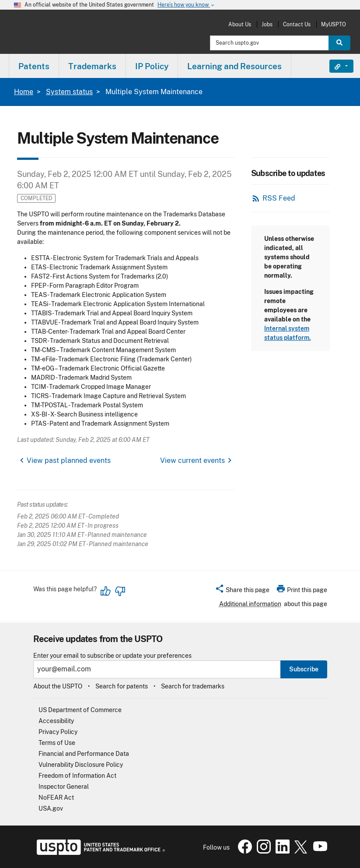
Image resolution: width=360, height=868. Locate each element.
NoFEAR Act (56, 797)
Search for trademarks (193, 686)
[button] (242, 591)
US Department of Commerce (80, 710)
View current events (192, 460)
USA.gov (51, 808)
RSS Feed (279, 198)
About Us (240, 24)
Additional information (250, 604)
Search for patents (122, 686)
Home (24, 92)
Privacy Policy (58, 732)
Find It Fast (335, 66)
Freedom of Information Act (77, 776)
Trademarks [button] (92, 66)
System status (69, 92)
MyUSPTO (334, 24)
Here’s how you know (186, 5)
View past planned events (69, 460)
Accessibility (56, 721)
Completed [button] (36, 198)
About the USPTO (58, 686)
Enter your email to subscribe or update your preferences (112, 656)
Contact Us (297, 24)
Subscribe (304, 669)
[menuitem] (34, 66)
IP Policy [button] (152, 66)
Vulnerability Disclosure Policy (81, 765)
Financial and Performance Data (84, 754)
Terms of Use (57, 743)
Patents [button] (34, 66)
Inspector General (64, 787)
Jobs (267, 24)
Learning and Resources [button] (234, 66)
